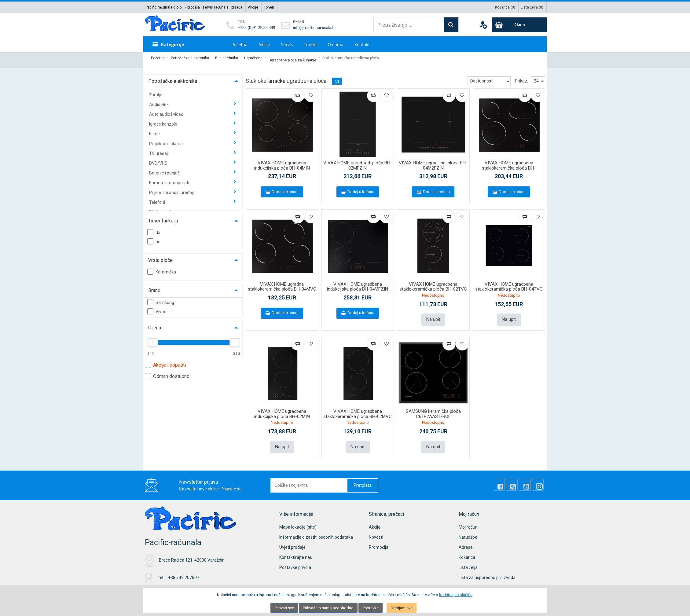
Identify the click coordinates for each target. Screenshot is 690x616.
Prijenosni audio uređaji (172, 189)
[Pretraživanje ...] (409, 25)
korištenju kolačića (456, 595)
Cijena (155, 324)
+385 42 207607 (184, 571)
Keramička (162, 268)
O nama (336, 44)
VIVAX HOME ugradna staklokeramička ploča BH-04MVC (282, 283)
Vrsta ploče (160, 256)
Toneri (269, 7)
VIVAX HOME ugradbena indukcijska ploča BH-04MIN (282, 161)
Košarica (467, 551)
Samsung (161, 298)
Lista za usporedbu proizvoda (487, 571)
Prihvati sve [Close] (284, 608)
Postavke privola (295, 561)
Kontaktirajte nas (296, 551)
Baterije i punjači (165, 169)
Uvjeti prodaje (292, 541)
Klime (155, 130)
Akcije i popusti (165, 361)
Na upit (433, 315)
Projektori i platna (166, 140)
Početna (239, 44)
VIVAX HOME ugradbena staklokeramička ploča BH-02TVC (433, 283)
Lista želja (468, 561)
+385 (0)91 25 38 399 (256, 28)
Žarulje (156, 91)
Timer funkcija (163, 217)
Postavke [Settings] (371, 608)
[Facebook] (508, 479)
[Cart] (519, 25)
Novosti (376, 531)
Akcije (253, 7)
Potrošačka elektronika (190, 58)
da (154, 228)
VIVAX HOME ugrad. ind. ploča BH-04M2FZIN (433, 161)
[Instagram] (539, 479)
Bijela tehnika (227, 58)
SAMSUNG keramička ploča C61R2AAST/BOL (433, 409)
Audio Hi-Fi (160, 101)
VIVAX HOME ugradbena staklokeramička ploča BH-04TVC (509, 283)
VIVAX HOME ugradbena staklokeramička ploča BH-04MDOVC (509, 164)
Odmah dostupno (167, 372)
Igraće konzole (164, 120)
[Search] (451, 25)
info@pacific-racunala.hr (314, 28)
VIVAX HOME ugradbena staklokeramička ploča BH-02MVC (358, 409)
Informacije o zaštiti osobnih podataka (316, 531)
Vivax (157, 307)
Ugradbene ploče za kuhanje (292, 58)
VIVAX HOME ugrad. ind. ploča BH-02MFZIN (358, 161)
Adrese (466, 541)
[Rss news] (518, 479)
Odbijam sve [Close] (402, 608)
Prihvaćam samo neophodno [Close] (328, 608)
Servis (287, 44)
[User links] (483, 25)
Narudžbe (468, 531)
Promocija (379, 541)
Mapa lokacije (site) (298, 521)
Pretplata (363, 479)
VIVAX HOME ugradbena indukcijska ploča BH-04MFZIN (358, 283)
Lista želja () (532, 7)
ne (154, 237)
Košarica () (505, 7)
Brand (154, 286)
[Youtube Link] (529, 479)
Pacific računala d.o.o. (164, 7)
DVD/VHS (159, 159)
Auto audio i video (167, 110)
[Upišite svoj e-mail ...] (309, 479)
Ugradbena (253, 58)
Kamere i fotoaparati (170, 179)
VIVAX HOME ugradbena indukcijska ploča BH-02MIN (282, 409)
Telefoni (158, 198)
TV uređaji (159, 149)
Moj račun (468, 521)
